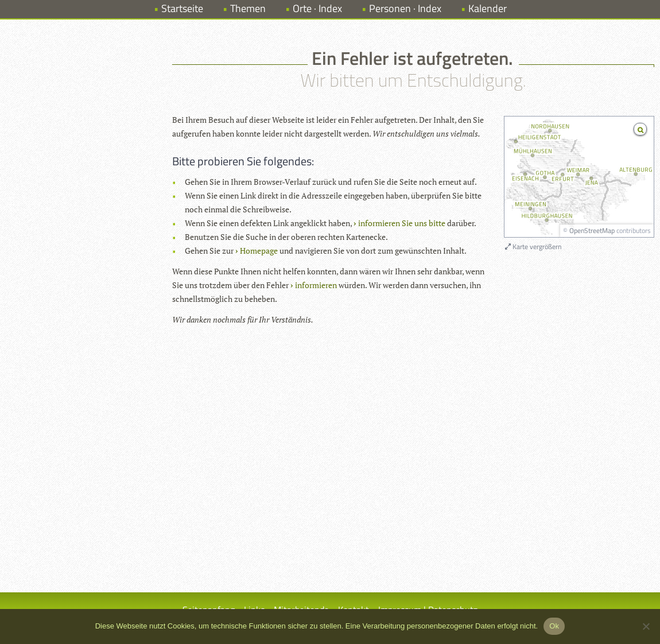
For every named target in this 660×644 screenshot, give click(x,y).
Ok (554, 626)
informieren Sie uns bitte (402, 223)
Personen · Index (405, 8)
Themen (248, 8)
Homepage (259, 251)
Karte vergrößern (533, 247)
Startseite (182, 8)
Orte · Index (317, 8)
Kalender (488, 8)
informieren (316, 285)
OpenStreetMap (592, 230)
